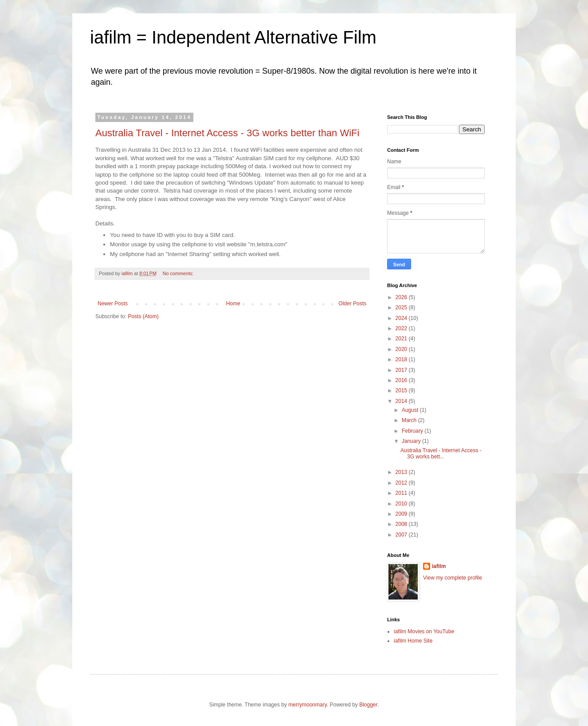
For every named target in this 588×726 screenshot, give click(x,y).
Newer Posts (113, 304)
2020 (402, 349)
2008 (402, 524)
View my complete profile (453, 578)
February (413, 431)
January (412, 441)
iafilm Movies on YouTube (424, 631)
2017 (402, 370)
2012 (402, 483)
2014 (402, 401)
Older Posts (352, 304)
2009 (402, 514)
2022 (402, 328)
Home (233, 304)
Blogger (368, 705)
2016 (402, 380)
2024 (402, 318)
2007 (402, 535)
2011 (402, 493)
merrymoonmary (307, 705)
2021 (402, 339)
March (410, 420)
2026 (402, 297)
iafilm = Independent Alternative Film (233, 37)
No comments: (179, 273)
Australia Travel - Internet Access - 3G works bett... (441, 454)
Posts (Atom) (143, 316)
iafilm (439, 566)
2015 (402, 391)
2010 (402, 504)
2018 (402, 359)
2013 (402, 472)
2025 (402, 308)
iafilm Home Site (413, 641)
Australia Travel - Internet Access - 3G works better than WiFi (227, 133)
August (411, 410)
